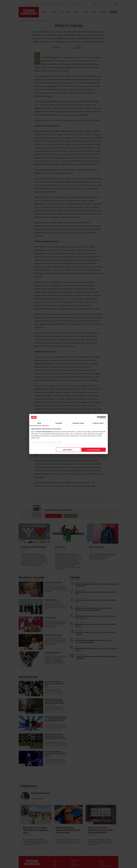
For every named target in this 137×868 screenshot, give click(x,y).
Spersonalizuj (68, 450)
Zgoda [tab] (39, 423)
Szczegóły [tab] (59, 423)
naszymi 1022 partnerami (44, 432)
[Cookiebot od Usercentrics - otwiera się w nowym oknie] (98, 417)
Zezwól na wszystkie (93, 450)
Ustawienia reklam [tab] (78, 423)
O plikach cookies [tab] (98, 423)
